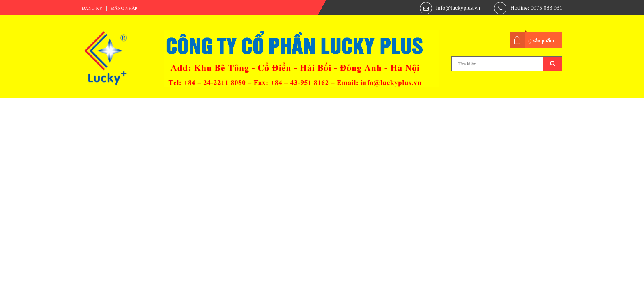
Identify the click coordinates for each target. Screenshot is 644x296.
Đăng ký (92, 8)
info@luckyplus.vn (458, 8)
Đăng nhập (124, 8)
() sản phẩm (541, 41)
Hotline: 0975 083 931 (536, 8)
